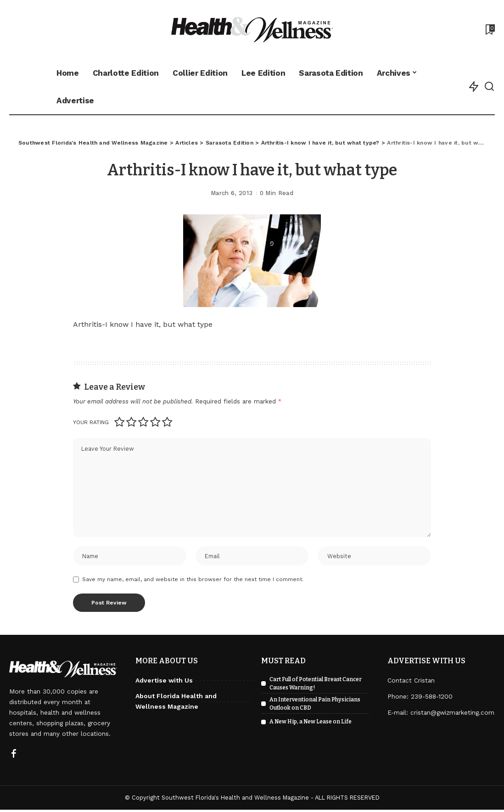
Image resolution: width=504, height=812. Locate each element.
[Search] (489, 87)
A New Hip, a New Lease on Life (311, 724)
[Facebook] (14, 756)
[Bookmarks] (489, 29)
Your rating (91, 422)
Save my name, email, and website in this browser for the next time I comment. (193, 582)
